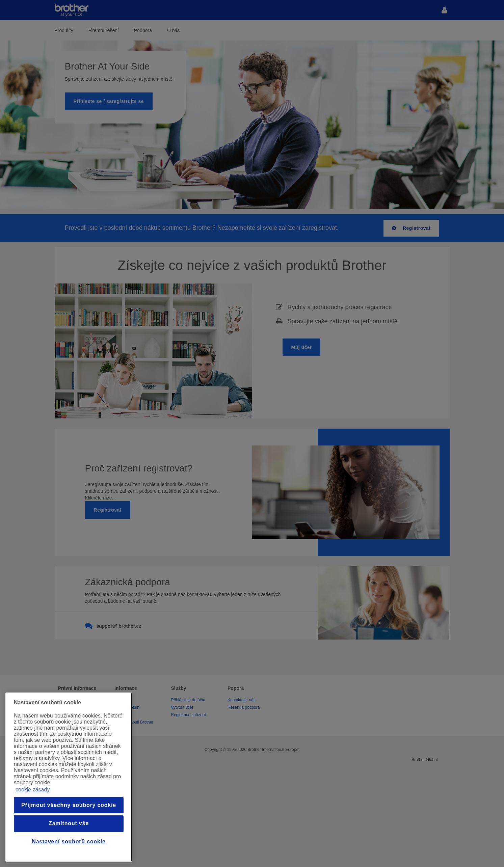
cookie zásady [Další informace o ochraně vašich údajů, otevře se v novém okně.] (33, 790)
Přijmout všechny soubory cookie (69, 805)
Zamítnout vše (69, 823)
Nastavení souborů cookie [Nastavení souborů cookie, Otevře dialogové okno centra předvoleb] (69, 842)
